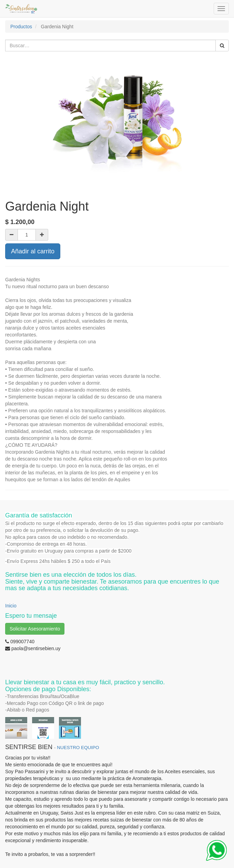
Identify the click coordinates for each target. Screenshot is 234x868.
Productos (21, 27)
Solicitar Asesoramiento (35, 629)
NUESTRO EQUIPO (78, 748)
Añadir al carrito (33, 251)
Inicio (11, 606)
